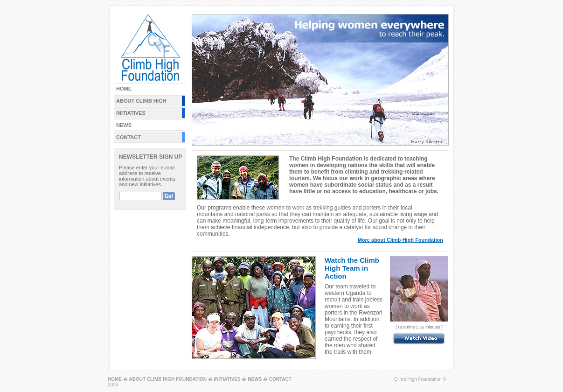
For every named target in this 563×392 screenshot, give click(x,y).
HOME (124, 89)
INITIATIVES (131, 113)
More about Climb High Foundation (400, 240)
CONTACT (129, 137)
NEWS (124, 125)
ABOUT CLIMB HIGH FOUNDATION (168, 379)
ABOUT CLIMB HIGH (141, 101)
